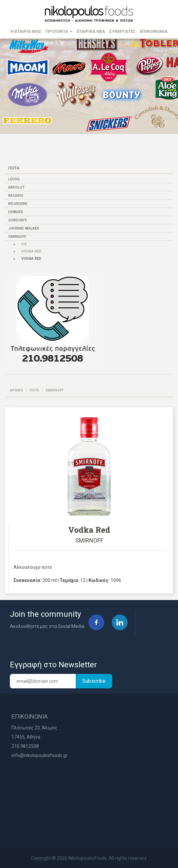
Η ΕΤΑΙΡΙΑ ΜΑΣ (26, 31)
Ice (24, 244)
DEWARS (16, 212)
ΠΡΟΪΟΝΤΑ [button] (59, 31)
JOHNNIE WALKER (24, 228)
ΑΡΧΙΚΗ (16, 390)
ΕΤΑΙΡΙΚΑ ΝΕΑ (91, 31)
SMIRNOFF (17, 237)
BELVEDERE (18, 204)
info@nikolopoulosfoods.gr (39, 755)
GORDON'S (18, 220)
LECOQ (14, 179)
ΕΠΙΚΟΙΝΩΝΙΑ (154, 31)
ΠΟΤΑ (34, 390)
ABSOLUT (16, 187)
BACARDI (16, 196)
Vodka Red (31, 251)
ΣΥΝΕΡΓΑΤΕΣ (122, 31)
